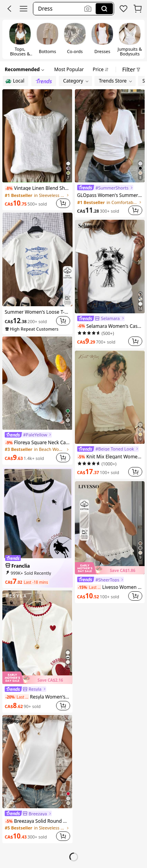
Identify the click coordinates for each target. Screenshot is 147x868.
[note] (9, 188)
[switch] (20, 39)
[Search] (104, 9)
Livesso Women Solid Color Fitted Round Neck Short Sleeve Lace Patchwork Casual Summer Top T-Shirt (110, 587)
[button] (9, 9)
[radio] (15, 81)
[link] (123, 9)
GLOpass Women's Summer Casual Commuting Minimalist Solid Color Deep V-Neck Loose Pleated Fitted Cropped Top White (110, 195)
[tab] (69, 68)
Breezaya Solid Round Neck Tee (37, 821)
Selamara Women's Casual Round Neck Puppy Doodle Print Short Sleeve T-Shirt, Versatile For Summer (110, 326)
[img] (37, 678)
